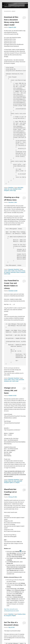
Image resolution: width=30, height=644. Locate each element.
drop (16, 271)
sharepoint (7, 191)
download (15, 189)
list (13, 481)
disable (13, 271)
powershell (13, 272)
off (5, 272)
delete (9, 271)
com (8, 189)
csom (11, 189)
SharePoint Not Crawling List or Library (10, 492)
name (15, 481)
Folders (9, 380)
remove (18, 272)
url (14, 483)
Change (6, 481)
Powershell (11, 269)
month (17, 380)
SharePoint (11, 188)
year (11, 381)
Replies (17, 483)
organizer (8, 272)
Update (11, 483)
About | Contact (8, 6)
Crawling (20, 614)
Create (6, 380)
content (6, 271)
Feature (20, 271)
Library (20, 189)
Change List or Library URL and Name (11, 390)
